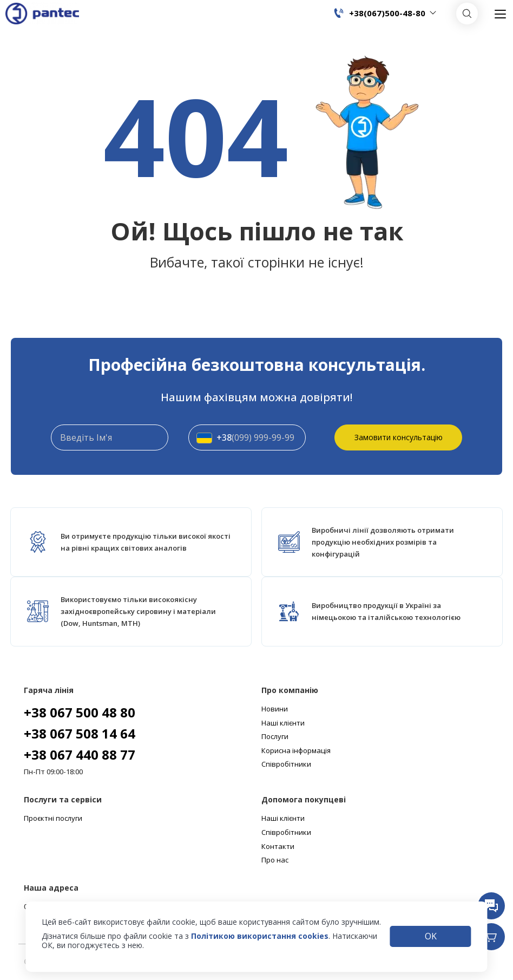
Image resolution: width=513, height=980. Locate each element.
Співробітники (286, 765)
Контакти (278, 847)
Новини (275, 709)
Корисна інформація (296, 751)
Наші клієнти (283, 723)
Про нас (275, 860)
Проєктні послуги (53, 819)
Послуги (275, 737)
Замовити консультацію (399, 437)
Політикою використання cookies (260, 936)
